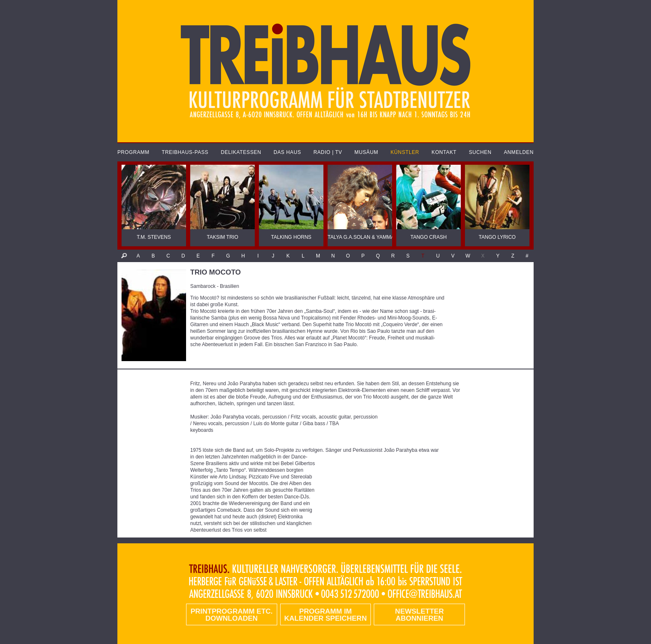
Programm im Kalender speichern (325, 615)
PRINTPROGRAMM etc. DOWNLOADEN (232, 615)
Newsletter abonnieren (419, 615)
